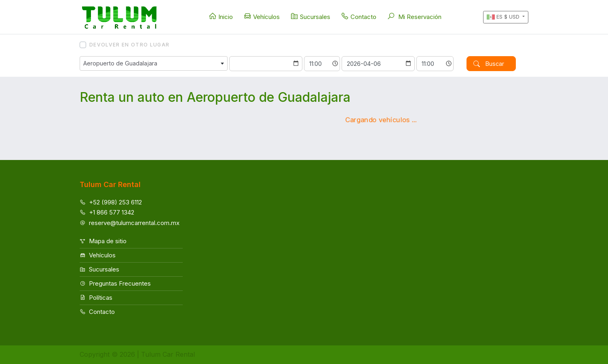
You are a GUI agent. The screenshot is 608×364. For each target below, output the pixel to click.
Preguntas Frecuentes (115, 283)
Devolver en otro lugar (129, 45)
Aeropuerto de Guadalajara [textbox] (120, 63)
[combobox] (154, 63)
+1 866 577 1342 (107, 212)
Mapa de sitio (103, 241)
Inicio (221, 16)
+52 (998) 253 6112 (111, 202)
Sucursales (310, 16)
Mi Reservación (414, 16)
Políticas (96, 298)
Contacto (359, 16)
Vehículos (262, 16)
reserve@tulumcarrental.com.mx (130, 223)
